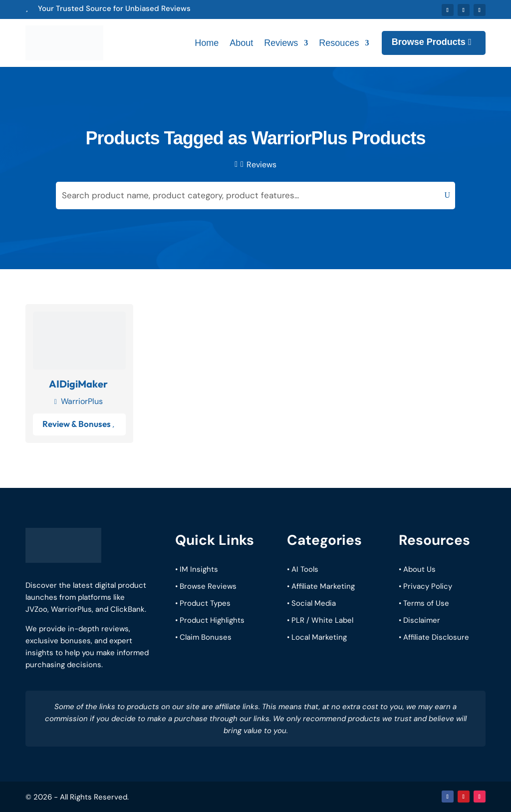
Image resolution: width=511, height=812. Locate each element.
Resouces (339, 43)
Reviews (281, 43)
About (241, 43)
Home (207, 43)
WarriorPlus (82, 401)
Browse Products (429, 42)
